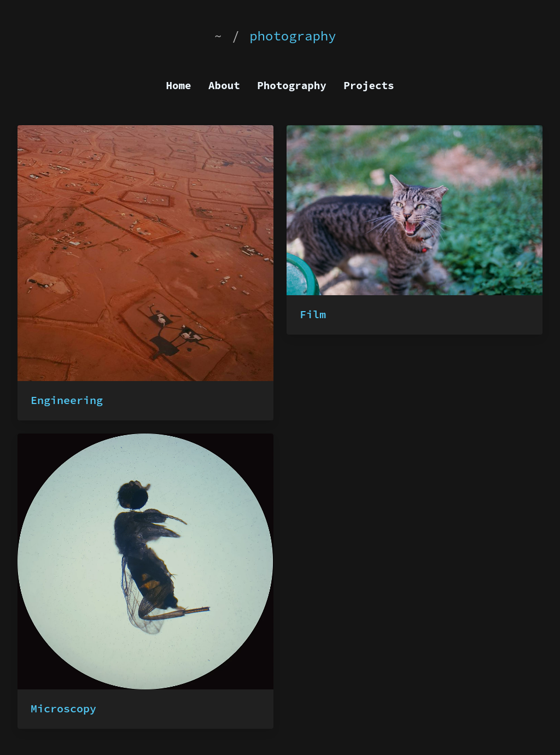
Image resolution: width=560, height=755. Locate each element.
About (224, 85)
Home (179, 85)
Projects (369, 85)
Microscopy (63, 708)
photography (293, 36)
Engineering (67, 400)
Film (313, 314)
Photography (292, 85)
